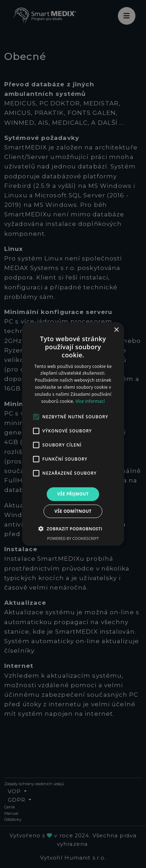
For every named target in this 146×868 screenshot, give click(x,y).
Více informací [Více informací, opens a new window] (90, 401)
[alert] (73, 434)
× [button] (116, 330)
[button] (73, 529)
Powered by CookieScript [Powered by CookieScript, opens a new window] (73, 538)
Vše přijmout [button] (73, 494)
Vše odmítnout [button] (73, 511)
